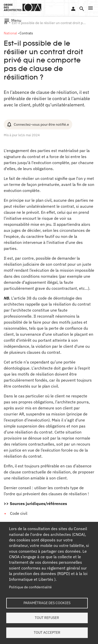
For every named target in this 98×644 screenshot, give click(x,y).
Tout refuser (47, 618)
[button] (90, 8)
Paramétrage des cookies (47, 603)
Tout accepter (47, 632)
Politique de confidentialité (30, 587)
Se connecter (73, 9)
